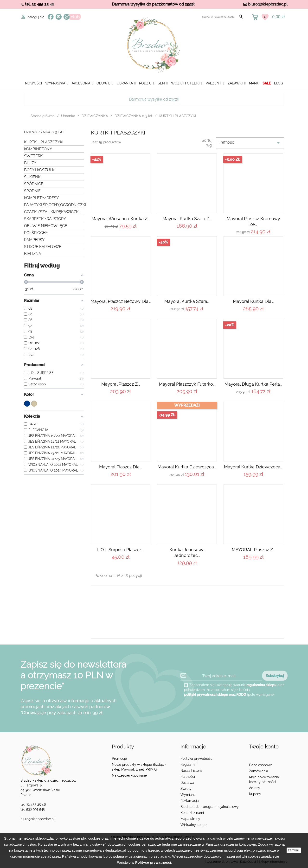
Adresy (255, 788)
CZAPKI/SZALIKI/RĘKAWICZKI (52, 212)
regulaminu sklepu (261, 685)
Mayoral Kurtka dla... (253, 301)
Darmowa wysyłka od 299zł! (154, 99)
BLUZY (30, 163)
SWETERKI (34, 156)
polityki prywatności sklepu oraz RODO (215, 695)
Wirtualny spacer (194, 825)
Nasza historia (192, 771)
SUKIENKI (33, 177)
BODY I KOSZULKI (40, 170)
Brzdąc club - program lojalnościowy (210, 807)
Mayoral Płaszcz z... (121, 384)
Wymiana (188, 795)
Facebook (51, 17)
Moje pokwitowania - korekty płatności (265, 779)
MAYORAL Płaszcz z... (253, 550)
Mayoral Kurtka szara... (187, 301)
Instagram (59, 17)
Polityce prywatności (153, 862)
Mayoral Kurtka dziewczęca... (187, 467)
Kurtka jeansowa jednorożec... (187, 552)
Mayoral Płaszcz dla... (120, 467)
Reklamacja (190, 801)
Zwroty (186, 789)
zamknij (294, 850)
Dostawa (187, 783)
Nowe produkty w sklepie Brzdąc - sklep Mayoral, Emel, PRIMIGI (139, 767)
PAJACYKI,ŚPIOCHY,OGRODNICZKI (54, 205)
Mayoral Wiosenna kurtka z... (121, 219)
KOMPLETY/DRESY (41, 198)
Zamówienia (259, 771)
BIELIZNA (33, 254)
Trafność (250, 143)
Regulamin (189, 765)
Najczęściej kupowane (129, 775)
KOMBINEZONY (38, 149)
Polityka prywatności (197, 759)
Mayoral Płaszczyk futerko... (187, 384)
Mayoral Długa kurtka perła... (253, 384)
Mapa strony (190, 819)
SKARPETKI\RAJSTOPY (45, 219)
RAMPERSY (34, 240)
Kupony (255, 794)
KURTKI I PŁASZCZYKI (44, 142)
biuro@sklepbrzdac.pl (268, 4)
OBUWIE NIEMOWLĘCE (46, 226)
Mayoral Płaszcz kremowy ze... (253, 221)
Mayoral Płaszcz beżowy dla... (121, 301)
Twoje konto (264, 747)
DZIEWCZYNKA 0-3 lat (44, 132)
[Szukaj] (222, 17)
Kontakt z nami (192, 813)
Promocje (119, 759)
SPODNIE (32, 191)
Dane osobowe (261, 765)
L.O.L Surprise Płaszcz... (120, 550)
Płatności (188, 777)
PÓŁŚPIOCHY (36, 233)
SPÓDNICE (34, 184)
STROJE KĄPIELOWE (43, 247)
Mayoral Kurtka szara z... (187, 219)
